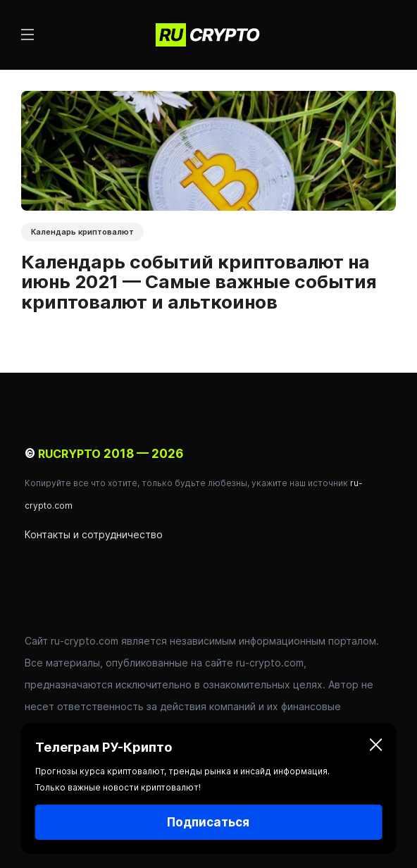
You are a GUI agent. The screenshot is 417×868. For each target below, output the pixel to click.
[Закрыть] (375, 748)
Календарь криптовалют (82, 232)
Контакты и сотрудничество (94, 534)
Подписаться (208, 822)
